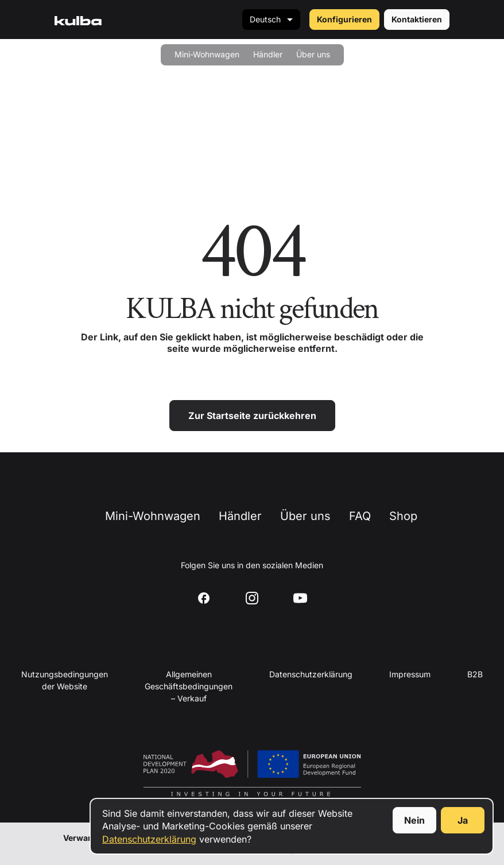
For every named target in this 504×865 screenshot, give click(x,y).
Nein (414, 820)
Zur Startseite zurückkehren (252, 416)
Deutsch (265, 19)
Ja (463, 820)
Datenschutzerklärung (149, 839)
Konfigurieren (344, 19)
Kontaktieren (417, 19)
